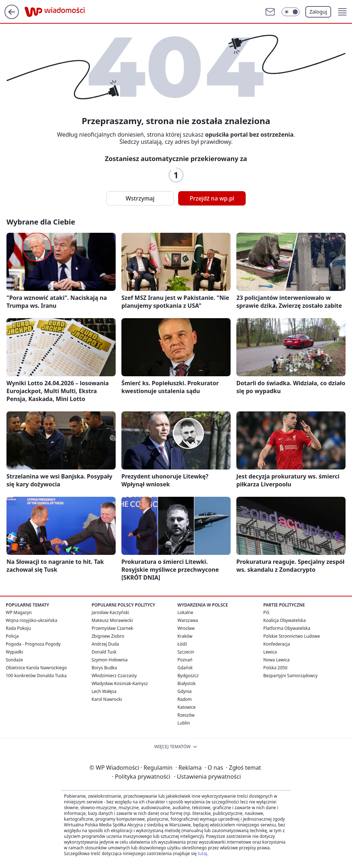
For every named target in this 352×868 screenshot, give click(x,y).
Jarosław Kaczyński (110, 612)
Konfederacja (277, 644)
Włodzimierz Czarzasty (114, 676)
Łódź (182, 644)
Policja (12, 636)
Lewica (270, 652)
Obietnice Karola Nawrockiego (36, 668)
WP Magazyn (19, 612)
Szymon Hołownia (110, 660)
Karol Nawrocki (107, 699)
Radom (185, 699)
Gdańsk (185, 668)
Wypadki (14, 652)
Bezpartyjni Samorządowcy (290, 676)
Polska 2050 (275, 668)
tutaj (202, 853)
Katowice (187, 707)
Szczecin (186, 652)
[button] (342, 12)
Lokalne (185, 612)
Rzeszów (186, 715)
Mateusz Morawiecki (112, 620)
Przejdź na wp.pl (212, 198)
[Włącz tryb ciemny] (291, 12)
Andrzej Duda (105, 644)
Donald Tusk (104, 652)
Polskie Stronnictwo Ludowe (292, 636)
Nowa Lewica (276, 660)
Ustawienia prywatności (207, 777)
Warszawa (188, 620)
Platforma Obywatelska (287, 628)
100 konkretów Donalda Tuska (36, 676)
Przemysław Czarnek (112, 628)
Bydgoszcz (188, 676)
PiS (266, 612)
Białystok (187, 683)
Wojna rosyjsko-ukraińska (31, 620)
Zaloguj (318, 12)
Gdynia (184, 691)
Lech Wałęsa (104, 691)
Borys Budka (104, 668)
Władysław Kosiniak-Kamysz (120, 683)
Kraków (185, 636)
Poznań (185, 660)
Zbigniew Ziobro (108, 636)
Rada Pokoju (18, 628)
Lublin (184, 723)
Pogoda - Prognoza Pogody (33, 644)
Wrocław (186, 628)
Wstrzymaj (140, 198)
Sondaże (14, 660)
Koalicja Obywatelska (284, 620)
